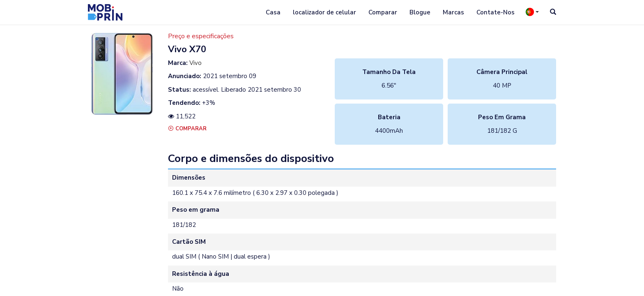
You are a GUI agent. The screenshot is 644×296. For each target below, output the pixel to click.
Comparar (383, 12)
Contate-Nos (496, 12)
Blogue (420, 12)
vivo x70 (187, 49)
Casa (273, 12)
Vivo (195, 63)
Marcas (453, 12)
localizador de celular (324, 12)
